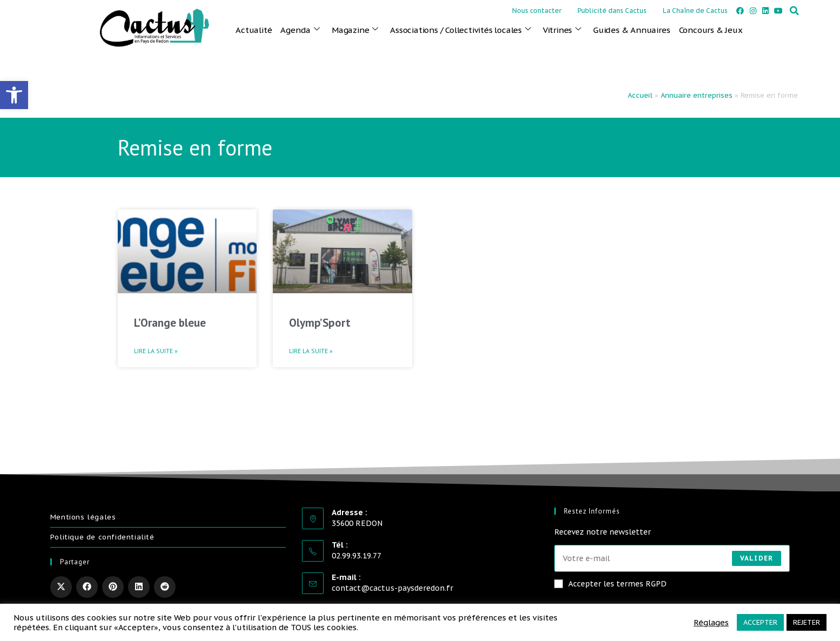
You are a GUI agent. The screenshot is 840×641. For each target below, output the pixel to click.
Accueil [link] (640, 95)
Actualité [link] (254, 30)
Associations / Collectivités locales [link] (461, 30)
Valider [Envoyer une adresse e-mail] (757, 558)
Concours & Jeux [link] (711, 30)
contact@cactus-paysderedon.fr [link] (392, 588)
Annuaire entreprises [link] (697, 95)
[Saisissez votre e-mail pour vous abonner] (672, 558)
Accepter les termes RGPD (610, 584)
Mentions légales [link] (83, 517)
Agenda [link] (300, 30)
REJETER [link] (807, 622)
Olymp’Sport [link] (320, 323)
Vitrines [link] (562, 30)
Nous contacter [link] (537, 11)
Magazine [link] (355, 30)
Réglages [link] (711, 623)
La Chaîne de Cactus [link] (695, 11)
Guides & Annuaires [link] (631, 30)
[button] (794, 11)
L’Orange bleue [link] (170, 323)
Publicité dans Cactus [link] (612, 11)
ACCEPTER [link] (760, 622)
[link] (14, 95)
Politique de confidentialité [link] (102, 537)
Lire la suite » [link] (156, 351)
